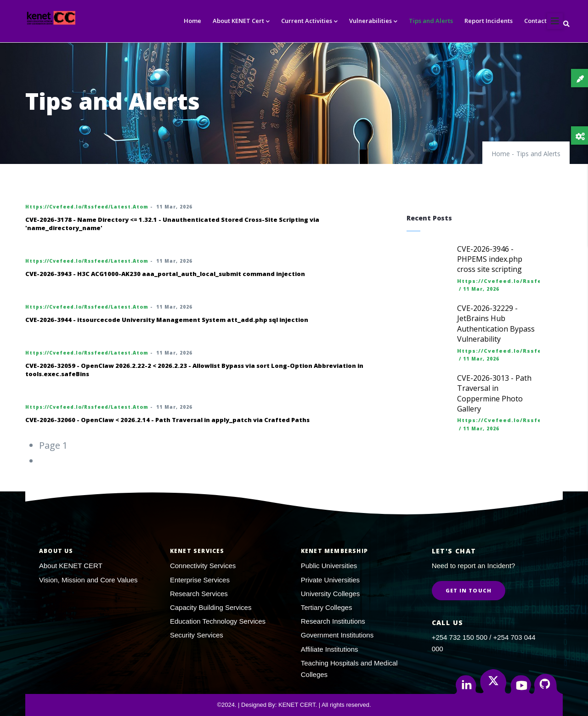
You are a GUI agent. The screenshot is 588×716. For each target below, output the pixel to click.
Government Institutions (337, 635)
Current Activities (309, 21)
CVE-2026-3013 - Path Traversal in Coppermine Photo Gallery (494, 393)
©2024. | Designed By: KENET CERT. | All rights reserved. (294, 705)
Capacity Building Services (211, 607)
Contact (535, 21)
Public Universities (329, 566)
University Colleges (330, 594)
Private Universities (330, 580)
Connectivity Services (203, 566)
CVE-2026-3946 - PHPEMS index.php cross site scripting (490, 259)
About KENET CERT (71, 566)
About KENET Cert (241, 21)
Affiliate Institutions (330, 649)
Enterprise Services (200, 580)
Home (192, 21)
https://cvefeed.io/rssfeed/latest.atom (87, 207)
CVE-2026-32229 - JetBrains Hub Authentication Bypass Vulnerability (496, 324)
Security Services (197, 635)
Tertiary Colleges (327, 607)
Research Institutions (333, 621)
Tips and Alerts (431, 21)
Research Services (199, 594)
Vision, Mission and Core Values (88, 580)
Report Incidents (489, 21)
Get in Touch (469, 590)
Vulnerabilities (373, 21)
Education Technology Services (218, 621)
